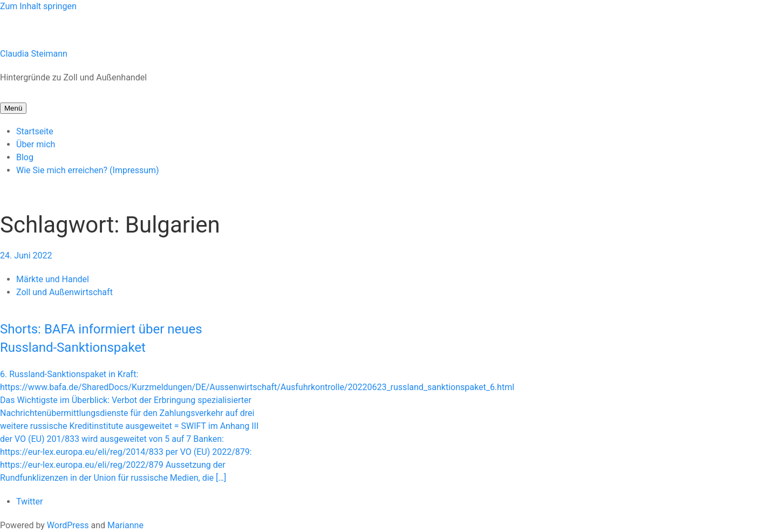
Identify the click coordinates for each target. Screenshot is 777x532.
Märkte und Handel (53, 279)
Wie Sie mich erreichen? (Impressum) (88, 170)
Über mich (36, 144)
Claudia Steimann (34, 54)
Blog (25, 157)
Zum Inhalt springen (38, 6)
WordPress (68, 525)
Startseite (35, 131)
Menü (13, 108)
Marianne (125, 525)
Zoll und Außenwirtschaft (64, 292)
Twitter (29, 502)
